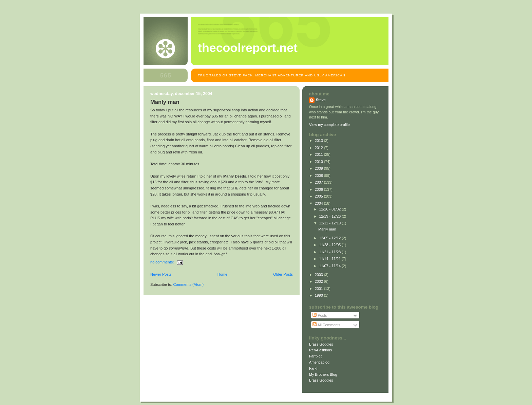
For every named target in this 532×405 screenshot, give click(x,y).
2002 (319, 281)
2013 (319, 141)
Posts (320, 315)
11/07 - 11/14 (331, 266)
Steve (321, 100)
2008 (319, 176)
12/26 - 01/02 (331, 209)
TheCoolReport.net (248, 48)
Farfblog (316, 356)
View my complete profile (329, 125)
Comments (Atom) (189, 284)
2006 (319, 189)
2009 (319, 168)
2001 (319, 289)
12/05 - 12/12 (331, 238)
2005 (319, 196)
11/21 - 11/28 (331, 252)
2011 (319, 154)
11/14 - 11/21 (331, 259)
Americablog (319, 362)
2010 (319, 162)
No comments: (163, 262)
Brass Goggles (321, 344)
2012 (319, 148)
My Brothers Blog (323, 374)
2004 (319, 203)
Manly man (165, 102)
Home (222, 274)
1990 (319, 295)
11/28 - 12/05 (331, 245)
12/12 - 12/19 (331, 223)
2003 (319, 275)
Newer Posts (161, 274)
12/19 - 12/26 (331, 216)
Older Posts (283, 274)
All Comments (326, 325)
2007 (319, 182)
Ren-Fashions (320, 350)
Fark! (313, 368)
